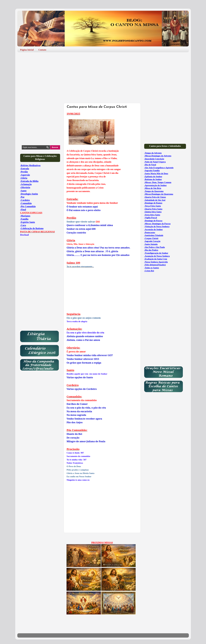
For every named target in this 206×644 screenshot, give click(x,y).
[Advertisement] (103, 77)
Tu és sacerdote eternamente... (80, 266)
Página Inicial (27, 50)
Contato (42, 50)
